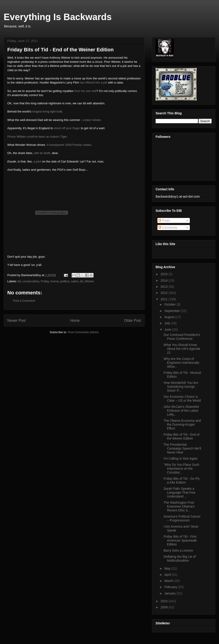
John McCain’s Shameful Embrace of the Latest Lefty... (181, 411)
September (172, 311)
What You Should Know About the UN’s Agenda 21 (182, 349)
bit (19, 281)
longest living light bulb (47, 111)
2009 (165, 607)
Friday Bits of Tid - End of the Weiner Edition (181, 436)
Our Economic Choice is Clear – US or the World (182, 399)
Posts (164, 220)
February (171, 587)
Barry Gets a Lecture (178, 550)
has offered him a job (93, 82)
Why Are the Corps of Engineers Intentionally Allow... (181, 363)
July (168, 323)
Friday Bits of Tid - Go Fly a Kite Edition (182, 480)
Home (75, 321)
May (168, 568)
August (170, 317)
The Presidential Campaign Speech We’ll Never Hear (182, 448)
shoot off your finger (67, 128)
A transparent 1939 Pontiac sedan (69, 145)
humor (55, 281)
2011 (165, 299)
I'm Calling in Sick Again (181, 458)
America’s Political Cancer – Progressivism (182, 518)
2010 (165, 601)
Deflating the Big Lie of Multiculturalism (180, 559)
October (170, 304)
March (169, 581)
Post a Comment (24, 301)
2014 (165, 280)
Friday (45, 281)
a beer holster (92, 120)
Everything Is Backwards (58, 17)
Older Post (133, 321)
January (170, 593)
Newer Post (17, 321)
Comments (168, 228)
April (168, 575)
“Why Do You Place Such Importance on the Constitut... (181, 469)
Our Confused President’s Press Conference (182, 337)
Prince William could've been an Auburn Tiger (37, 137)
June (168, 330)
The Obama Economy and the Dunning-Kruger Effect (182, 424)
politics (65, 281)
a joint (37, 161)
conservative (31, 281)
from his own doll (86, 91)
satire (75, 281)
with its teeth (42, 153)
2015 (165, 274)
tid (82, 281)
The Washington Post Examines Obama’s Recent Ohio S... (179, 506)
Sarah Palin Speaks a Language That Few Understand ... (179, 492)
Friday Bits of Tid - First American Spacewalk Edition (180, 540)
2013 (165, 287)
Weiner (89, 281)
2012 (165, 293)
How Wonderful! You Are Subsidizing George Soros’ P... (181, 387)
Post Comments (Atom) (83, 332)
